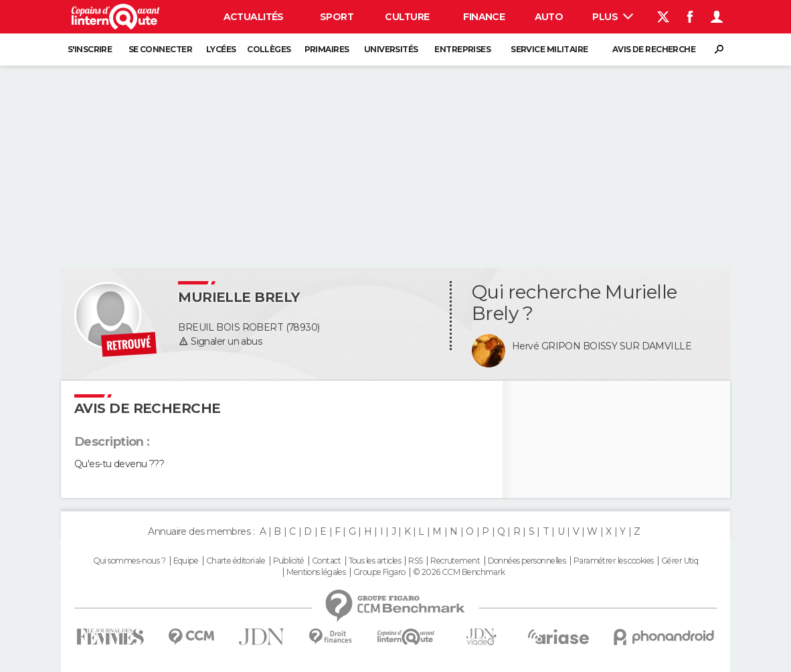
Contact (326, 561)
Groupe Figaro (379, 572)
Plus (613, 17)
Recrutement (455, 561)
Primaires (327, 49)
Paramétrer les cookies (614, 561)
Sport (337, 17)
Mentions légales (316, 572)
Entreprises (462, 49)
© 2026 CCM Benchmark (459, 572)
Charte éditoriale (236, 561)
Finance (484, 17)
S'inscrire (90, 49)
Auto (549, 17)
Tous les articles (375, 561)
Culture (407, 17)
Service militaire (549, 49)
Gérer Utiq (680, 561)
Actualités (254, 17)
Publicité (289, 561)
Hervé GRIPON (546, 346)
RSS (415, 561)
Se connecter (160, 49)
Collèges (269, 49)
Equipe (186, 561)
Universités (391, 49)
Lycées (221, 49)
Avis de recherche (654, 49)
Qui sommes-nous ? (129, 561)
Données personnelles (527, 561)
